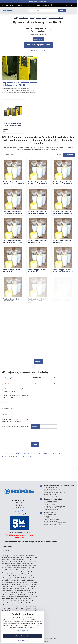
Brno (24, 508)
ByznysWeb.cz (44, 641)
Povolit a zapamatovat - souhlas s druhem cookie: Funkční (38, 45)
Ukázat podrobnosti (23, 640)
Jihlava (21, 505)
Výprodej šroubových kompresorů (38, 2)
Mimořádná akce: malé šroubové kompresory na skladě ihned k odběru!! (31, 542)
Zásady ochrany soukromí (49, 639)
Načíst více (38, 361)
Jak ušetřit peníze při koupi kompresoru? (19, 532)
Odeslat (35, 444)
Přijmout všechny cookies (23, 636)
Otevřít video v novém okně (38, 51)
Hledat (62, 10)
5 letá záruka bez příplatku (19, 514)
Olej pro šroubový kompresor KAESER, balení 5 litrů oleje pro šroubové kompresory (13, 125)
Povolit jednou (38, 39)
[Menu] (74, 11)
